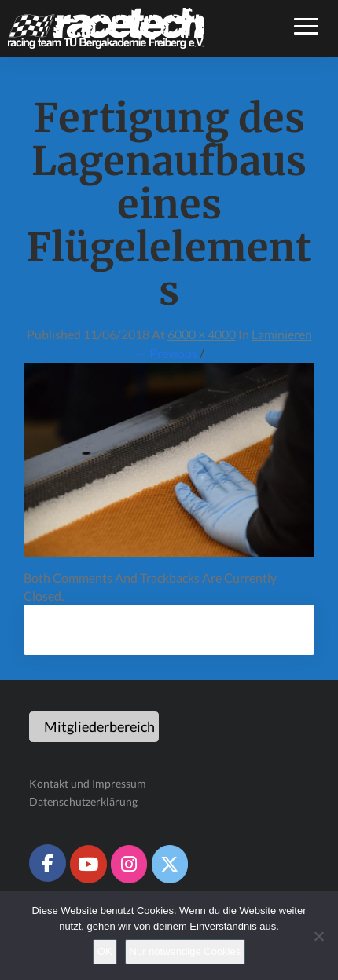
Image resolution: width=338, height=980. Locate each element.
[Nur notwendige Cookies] (318, 936)
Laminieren (282, 334)
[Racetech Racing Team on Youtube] (88, 864)
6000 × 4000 (202, 334)
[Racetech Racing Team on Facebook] (47, 863)
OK (105, 951)
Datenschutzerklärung (83, 801)
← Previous (166, 353)
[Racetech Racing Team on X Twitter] (170, 864)
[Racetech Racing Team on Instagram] (129, 864)
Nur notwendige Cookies (186, 951)
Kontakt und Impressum (88, 783)
